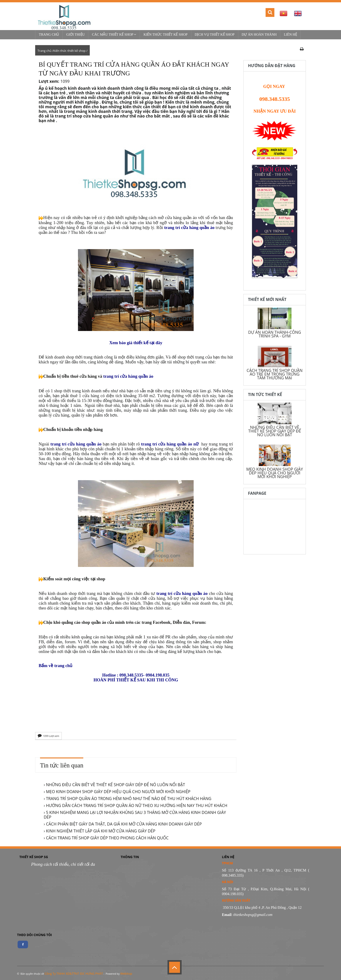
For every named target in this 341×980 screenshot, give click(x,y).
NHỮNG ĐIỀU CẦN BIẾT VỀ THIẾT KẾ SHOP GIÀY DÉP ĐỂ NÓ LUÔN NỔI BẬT (275, 431)
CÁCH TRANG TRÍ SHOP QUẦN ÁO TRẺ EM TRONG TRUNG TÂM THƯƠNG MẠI (275, 374)
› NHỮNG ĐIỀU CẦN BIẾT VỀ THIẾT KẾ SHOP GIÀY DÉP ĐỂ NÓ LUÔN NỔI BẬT (114, 785)
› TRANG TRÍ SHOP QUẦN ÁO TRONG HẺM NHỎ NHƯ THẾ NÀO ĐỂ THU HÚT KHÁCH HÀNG (128, 798)
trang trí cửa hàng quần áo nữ (170, 444)
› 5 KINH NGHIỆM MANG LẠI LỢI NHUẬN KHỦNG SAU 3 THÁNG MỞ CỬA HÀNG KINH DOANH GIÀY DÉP (135, 815)
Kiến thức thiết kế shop (165, 34)
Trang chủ (49, 34)
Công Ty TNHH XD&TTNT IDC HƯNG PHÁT (74, 974)
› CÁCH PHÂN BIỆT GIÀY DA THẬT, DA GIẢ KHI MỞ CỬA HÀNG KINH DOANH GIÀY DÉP (123, 824)
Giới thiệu (75, 34)
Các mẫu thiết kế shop (114, 34)
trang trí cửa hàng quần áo (189, 227)
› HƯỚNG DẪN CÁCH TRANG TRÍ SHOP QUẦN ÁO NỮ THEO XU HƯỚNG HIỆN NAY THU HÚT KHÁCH (136, 805)
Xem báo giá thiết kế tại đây (136, 343)
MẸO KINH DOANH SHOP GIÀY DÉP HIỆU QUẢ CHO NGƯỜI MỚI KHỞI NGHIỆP (274, 473)
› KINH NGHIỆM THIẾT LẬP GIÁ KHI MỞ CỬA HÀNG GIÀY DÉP (99, 831)
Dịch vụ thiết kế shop (215, 34)
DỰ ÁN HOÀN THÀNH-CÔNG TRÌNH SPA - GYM (275, 334)
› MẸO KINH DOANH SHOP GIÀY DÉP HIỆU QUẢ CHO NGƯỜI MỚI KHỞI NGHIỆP (117, 791)
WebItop (126, 974)
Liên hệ (290, 34)
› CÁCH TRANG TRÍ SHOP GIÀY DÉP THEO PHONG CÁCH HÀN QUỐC (106, 838)
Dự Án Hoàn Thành (259, 34)
